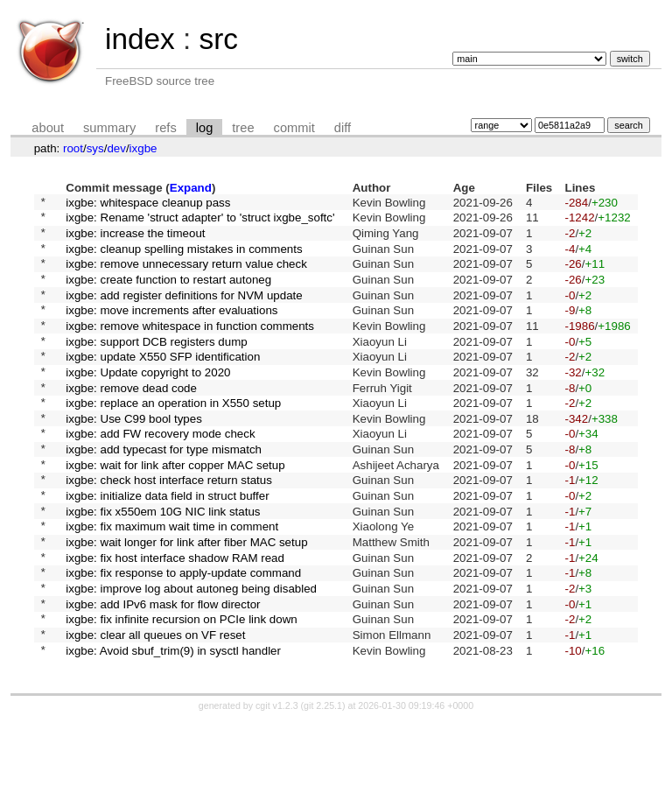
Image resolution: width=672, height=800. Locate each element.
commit (294, 128)
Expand (191, 188)
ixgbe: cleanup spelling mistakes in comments (184, 258)
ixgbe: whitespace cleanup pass (148, 204)
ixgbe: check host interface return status (169, 529)
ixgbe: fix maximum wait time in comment (172, 583)
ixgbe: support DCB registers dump (156, 366)
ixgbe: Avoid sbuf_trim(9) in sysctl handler (173, 728)
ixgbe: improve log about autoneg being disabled (191, 656)
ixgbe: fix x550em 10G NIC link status (163, 565)
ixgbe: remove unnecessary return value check (186, 276)
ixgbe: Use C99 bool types (134, 456)
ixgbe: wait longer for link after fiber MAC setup (186, 602)
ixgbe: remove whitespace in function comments (190, 348)
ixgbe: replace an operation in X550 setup (173, 439)
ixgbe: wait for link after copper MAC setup (175, 511)
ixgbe (143, 148)
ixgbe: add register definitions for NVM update (184, 312)
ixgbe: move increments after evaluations (171, 330)
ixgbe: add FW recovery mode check (160, 475)
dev (116, 148)
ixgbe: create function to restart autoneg (168, 294)
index (140, 39)
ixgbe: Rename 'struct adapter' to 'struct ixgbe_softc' (200, 222)
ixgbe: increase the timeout (135, 239)
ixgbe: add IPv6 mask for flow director (163, 674)
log (205, 128)
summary (109, 128)
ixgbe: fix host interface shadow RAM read (175, 619)
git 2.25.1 (323, 784)
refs (165, 128)
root (73, 148)
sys (95, 148)
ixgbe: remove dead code (131, 421)
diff (343, 128)
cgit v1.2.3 (277, 784)
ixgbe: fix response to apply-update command (183, 638)
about (48, 128)
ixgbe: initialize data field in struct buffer (167, 547)
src (218, 39)
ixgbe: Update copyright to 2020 (148, 402)
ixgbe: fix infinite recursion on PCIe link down (181, 692)
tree (243, 128)
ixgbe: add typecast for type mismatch (164, 493)
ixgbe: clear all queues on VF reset (155, 710)
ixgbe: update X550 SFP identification (163, 385)
